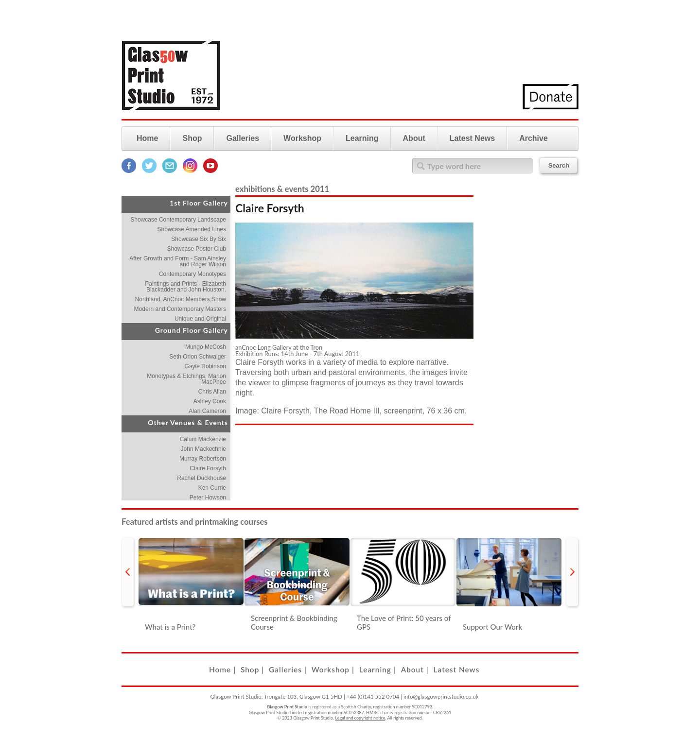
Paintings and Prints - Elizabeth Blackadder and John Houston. (185, 287)
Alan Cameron (207, 411)
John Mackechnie (203, 449)
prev (128, 572)
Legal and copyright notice (360, 718)
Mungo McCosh (206, 347)
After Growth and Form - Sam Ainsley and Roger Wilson (178, 261)
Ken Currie (212, 488)
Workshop (302, 138)
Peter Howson (208, 498)
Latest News (472, 138)
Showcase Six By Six (199, 239)
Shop (192, 138)
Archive (534, 138)
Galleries (243, 138)
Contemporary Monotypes (192, 274)
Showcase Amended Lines (192, 229)
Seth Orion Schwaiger (198, 357)
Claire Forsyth (208, 468)
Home (147, 138)
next (572, 572)
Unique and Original (200, 319)
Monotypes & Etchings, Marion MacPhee (186, 379)
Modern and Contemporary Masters (180, 309)
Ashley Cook (210, 401)
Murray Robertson (203, 459)
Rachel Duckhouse (201, 478)
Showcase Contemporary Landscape (178, 220)
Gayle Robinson (205, 366)
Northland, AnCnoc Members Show (181, 299)
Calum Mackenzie (203, 439)
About (414, 138)
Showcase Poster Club (197, 249)
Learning (362, 138)
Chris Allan (212, 392)
